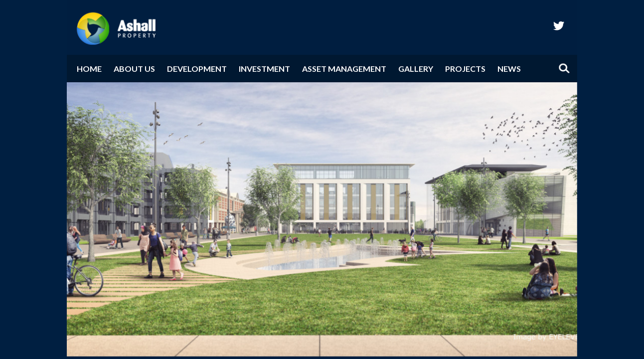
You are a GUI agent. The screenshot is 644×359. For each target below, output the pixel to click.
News (509, 69)
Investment (264, 69)
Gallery (416, 69)
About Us (134, 69)
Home (89, 69)
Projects (465, 69)
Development (197, 69)
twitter (559, 25)
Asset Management (344, 69)
